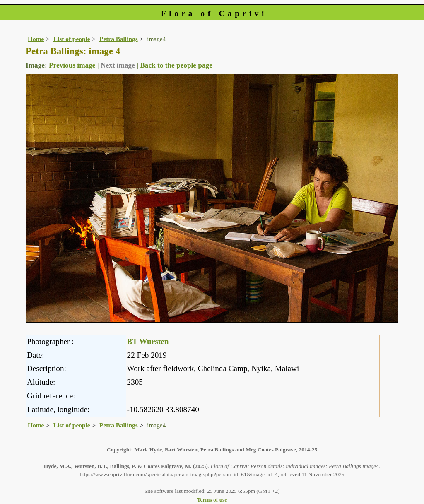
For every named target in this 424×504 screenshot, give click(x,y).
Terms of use (212, 500)
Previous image (72, 65)
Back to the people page (176, 65)
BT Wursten (148, 341)
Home (36, 39)
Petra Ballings (119, 39)
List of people (72, 39)
